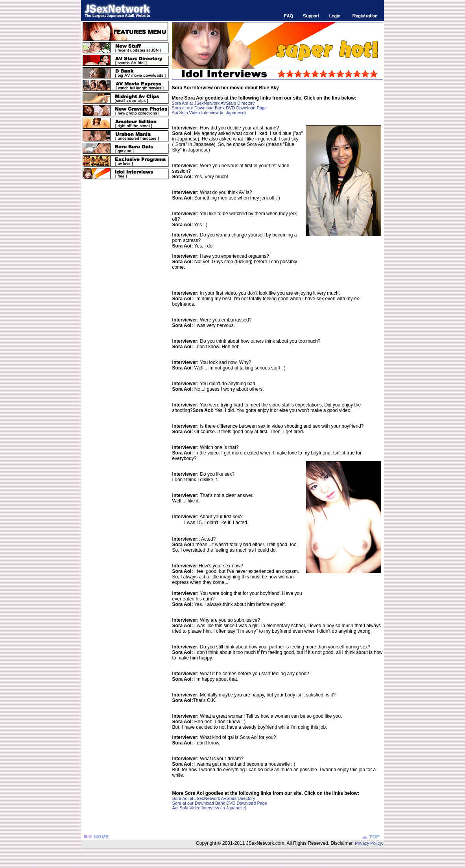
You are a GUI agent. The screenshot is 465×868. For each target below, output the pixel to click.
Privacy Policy (368, 843)
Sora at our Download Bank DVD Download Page (220, 108)
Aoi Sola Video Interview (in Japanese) (209, 113)
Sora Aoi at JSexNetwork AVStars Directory (213, 103)
